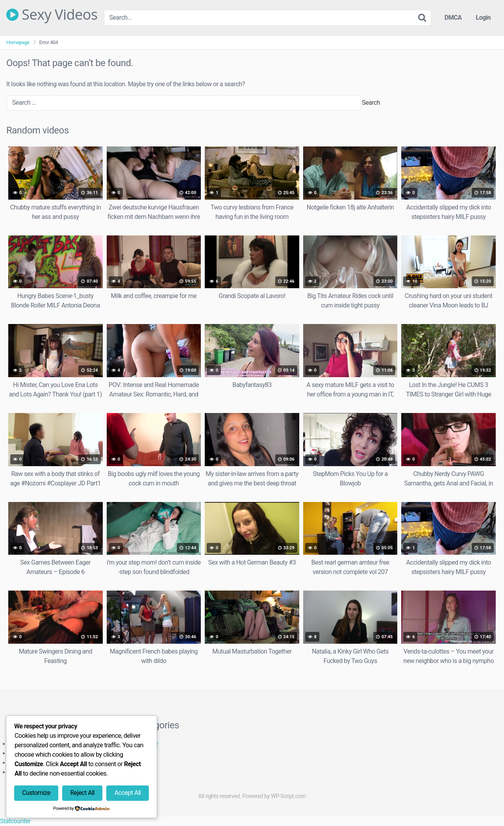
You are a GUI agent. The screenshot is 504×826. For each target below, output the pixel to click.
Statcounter (15, 821)
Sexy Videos (52, 15)
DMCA (453, 18)
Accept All (128, 793)
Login (483, 18)
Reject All (82, 793)
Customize (36, 793)
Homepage (18, 42)
